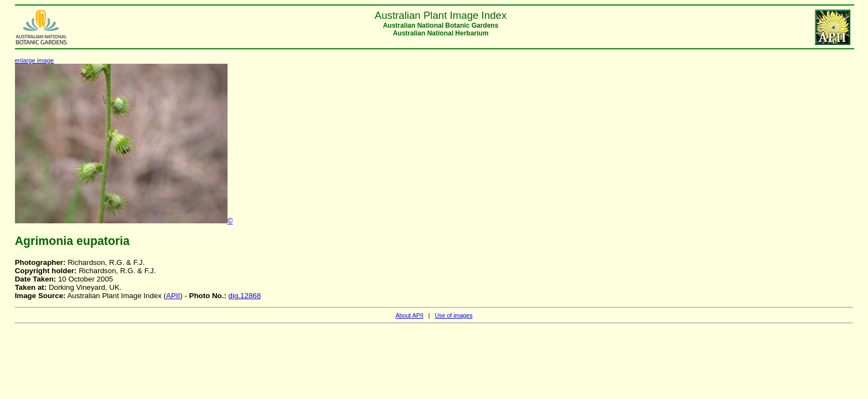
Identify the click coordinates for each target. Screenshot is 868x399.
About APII (409, 315)
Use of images (453, 315)
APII (173, 296)
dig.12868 (245, 296)
